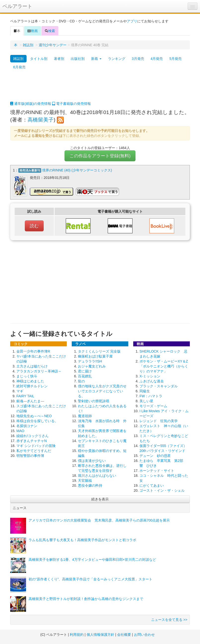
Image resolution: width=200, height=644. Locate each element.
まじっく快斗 (27, 376)
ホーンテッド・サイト (157, 470)
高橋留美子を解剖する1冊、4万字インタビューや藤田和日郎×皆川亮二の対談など (92, 559)
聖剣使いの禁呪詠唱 (94, 401)
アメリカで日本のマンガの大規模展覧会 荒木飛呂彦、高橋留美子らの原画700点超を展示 (99, 520)
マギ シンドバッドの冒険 (36, 445)
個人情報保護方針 (100, 634)
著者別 (59, 59)
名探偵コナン (27, 425)
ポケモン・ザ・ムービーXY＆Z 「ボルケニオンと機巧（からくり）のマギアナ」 (164, 366)
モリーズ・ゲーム (153, 405)
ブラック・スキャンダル (159, 386)
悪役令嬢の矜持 (90, 485)
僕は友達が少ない (92, 460)
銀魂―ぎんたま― (30, 401)
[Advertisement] (100, 89)
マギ (20, 391)
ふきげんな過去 (152, 381)
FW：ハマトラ (151, 396)
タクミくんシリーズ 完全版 (99, 351)
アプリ (132, 21)
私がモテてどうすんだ (34, 450)
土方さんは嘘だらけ (32, 366)
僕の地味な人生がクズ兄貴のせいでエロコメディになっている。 (102, 391)
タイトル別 (39, 59)
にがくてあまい (152, 485)
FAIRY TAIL (25, 396)
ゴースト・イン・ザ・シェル (162, 490)
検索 (50, 31)
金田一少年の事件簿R (33, 351)
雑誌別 (28, 45)
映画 (33, 31)
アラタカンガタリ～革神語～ (39, 371)
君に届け (85, 371)
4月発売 (157, 59)
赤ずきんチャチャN (32, 440)
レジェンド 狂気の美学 (159, 420)
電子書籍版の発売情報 (71, 104)
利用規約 (77, 634)
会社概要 (124, 634)
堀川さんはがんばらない (97, 475)
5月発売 (175, 59)
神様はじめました (30, 381)
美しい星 (146, 401)
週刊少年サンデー (53, 45)
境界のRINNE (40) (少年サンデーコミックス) (77, 170)
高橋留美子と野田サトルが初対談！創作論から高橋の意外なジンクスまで (86, 598)
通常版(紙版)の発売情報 (31, 104)
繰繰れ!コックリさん (33, 435)
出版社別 (78, 59)
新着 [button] (96, 59)
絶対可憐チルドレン (32, 386)
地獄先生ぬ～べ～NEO (34, 415)
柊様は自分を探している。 (37, 420)
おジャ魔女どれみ (92, 366)
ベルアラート (17, 6)
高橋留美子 (41, 120)
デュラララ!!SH (90, 361)
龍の (81, 381)
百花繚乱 (85, 376)
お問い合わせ (144, 634)
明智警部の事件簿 (30, 455)
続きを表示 (100, 499)
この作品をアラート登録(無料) (100, 156)
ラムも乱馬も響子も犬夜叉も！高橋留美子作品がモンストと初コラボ (82, 539)
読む (34, 225)
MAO (20, 430)
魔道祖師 (85, 415)
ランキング (117, 59)
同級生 (145, 391)
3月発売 (138, 59)
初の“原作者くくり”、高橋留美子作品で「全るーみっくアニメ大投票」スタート (90, 579)
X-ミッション (150, 376)
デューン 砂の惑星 (155, 455)
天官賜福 (85, 480)
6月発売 (19, 67)
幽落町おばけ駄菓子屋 (95, 356)
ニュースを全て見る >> (169, 619)
